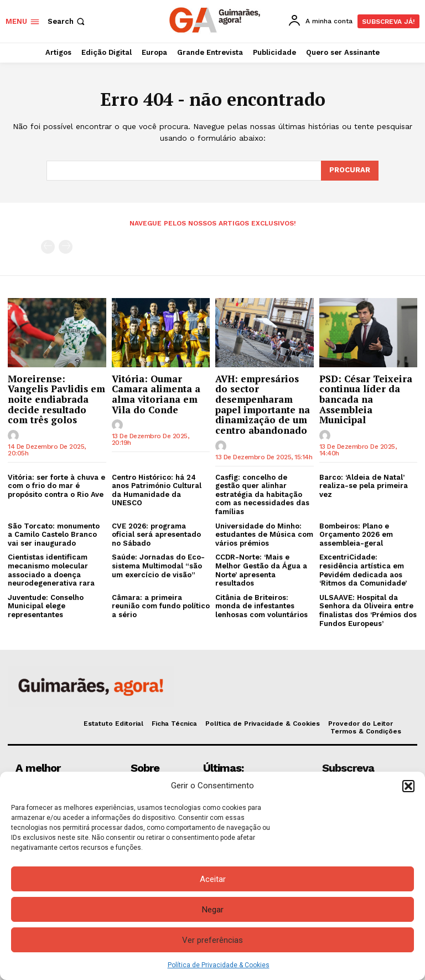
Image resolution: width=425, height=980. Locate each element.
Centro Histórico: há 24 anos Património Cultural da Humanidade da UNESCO (157, 490)
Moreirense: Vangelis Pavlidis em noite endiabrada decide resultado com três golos (56, 399)
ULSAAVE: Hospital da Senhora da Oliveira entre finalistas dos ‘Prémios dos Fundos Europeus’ (368, 610)
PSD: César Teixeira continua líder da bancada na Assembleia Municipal (366, 399)
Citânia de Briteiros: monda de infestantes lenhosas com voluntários (261, 606)
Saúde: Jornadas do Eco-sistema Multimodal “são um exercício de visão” (158, 566)
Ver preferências (212, 940)
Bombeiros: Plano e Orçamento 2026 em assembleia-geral (356, 535)
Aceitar (213, 879)
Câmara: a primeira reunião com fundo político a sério (161, 606)
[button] (408, 786)
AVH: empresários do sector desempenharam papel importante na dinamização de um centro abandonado (263, 404)
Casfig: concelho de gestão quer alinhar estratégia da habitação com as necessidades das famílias (262, 494)
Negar (213, 910)
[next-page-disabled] (66, 247)
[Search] (350, 171)
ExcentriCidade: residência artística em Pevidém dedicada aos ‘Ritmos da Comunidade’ (363, 570)
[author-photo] (15, 436)
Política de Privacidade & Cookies (219, 965)
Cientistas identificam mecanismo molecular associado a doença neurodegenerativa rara (51, 570)
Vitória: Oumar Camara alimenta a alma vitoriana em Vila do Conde (156, 394)
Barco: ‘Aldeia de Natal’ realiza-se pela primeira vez (364, 486)
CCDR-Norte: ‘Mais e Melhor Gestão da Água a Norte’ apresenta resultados (261, 570)
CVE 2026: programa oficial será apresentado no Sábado (156, 535)
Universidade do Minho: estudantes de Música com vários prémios (264, 535)
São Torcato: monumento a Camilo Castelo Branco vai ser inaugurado (54, 535)
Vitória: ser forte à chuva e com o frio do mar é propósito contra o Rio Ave (56, 486)
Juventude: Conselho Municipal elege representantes (46, 606)
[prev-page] (48, 247)
